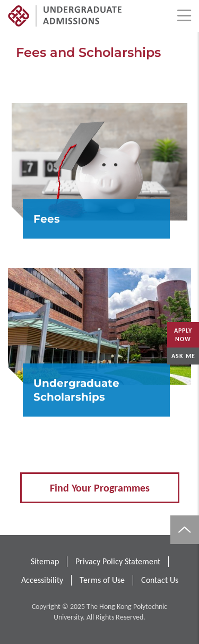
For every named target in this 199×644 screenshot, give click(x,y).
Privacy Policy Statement (118, 561)
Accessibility (42, 580)
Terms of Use (102, 580)
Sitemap (45, 561)
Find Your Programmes (100, 488)
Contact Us (160, 580)
